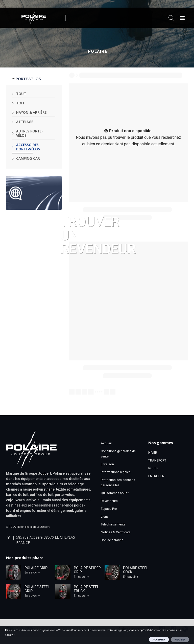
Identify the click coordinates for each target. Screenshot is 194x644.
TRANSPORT (157, 460)
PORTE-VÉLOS (28, 79)
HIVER (153, 453)
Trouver (98, 235)
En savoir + (32, 572)
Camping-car (28, 158)
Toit (20, 103)
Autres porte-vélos (29, 133)
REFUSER (180, 640)
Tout (21, 94)
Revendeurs (109, 501)
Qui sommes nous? (115, 493)
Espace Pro (109, 509)
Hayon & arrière (31, 112)
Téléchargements (113, 524)
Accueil (106, 443)
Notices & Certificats (116, 532)
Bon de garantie (112, 540)
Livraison (107, 464)
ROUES (153, 468)
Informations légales (116, 472)
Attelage (25, 122)
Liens (105, 516)
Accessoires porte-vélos (28, 147)
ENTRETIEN (156, 476)
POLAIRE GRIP (36, 568)
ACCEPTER (159, 640)
